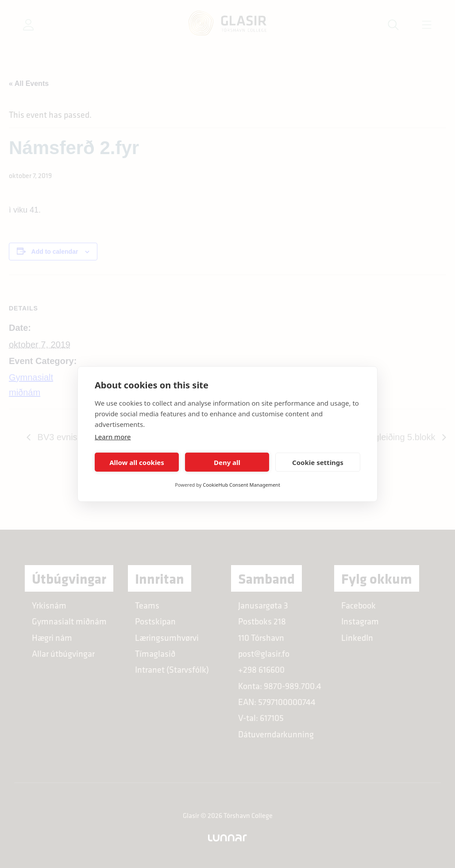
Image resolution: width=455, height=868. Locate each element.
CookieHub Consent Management (241, 485)
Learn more (113, 437)
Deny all (227, 462)
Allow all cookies (137, 462)
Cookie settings (318, 462)
